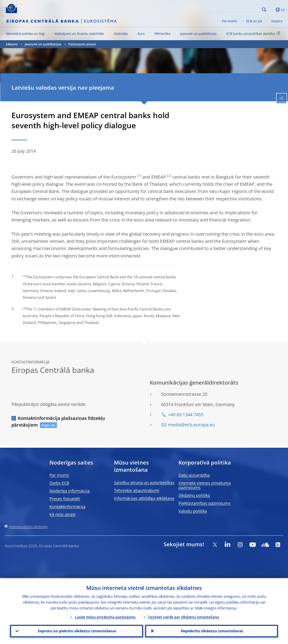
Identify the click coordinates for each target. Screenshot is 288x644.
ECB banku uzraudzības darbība (254, 33)
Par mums (230, 21)
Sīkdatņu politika (194, 495)
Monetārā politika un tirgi (26, 34)
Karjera (277, 21)
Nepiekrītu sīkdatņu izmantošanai (211, 631)
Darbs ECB (59, 483)
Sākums (12, 44)
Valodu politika (193, 511)
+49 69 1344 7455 (186, 415)
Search (264, 10)
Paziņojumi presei (82, 44)
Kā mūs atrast (63, 514)
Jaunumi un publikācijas (198, 34)
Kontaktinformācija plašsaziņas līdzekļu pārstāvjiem (58, 422)
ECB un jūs (254, 21)
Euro (141, 34)
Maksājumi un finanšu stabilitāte (79, 34)
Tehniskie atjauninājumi (137, 490)
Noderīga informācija (70, 491)
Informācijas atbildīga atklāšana (144, 498)
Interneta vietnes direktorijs (28, 527)
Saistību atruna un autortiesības (144, 482)
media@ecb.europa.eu (191, 425)
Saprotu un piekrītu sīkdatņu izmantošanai (77, 631)
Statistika (121, 34)
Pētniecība (162, 34)
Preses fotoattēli (65, 499)
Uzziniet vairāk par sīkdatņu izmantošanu (184, 616)
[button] (271, 10)
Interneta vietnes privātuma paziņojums (205, 485)
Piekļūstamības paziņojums (204, 503)
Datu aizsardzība (194, 475)
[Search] (238, 9)
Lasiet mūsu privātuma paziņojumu (105, 616)
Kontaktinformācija (67, 507)
